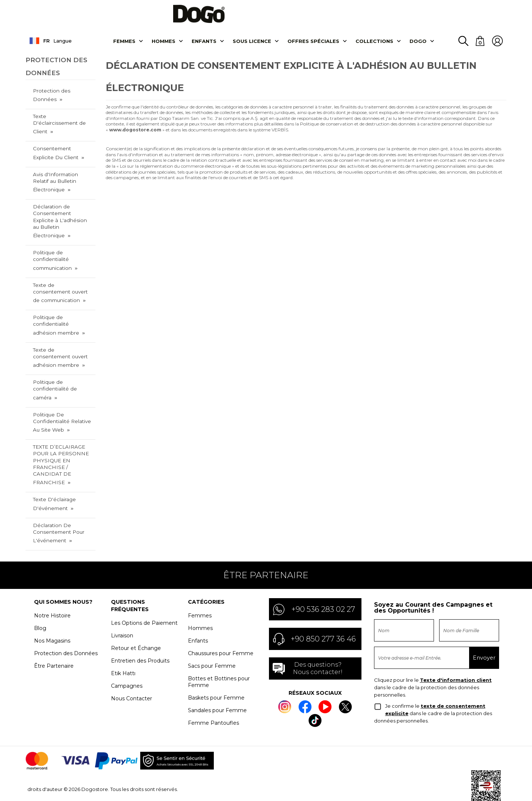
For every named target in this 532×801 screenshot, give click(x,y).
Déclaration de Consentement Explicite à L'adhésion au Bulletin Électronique (62, 212)
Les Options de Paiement (144, 595)
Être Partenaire (54, 638)
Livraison (122, 607)
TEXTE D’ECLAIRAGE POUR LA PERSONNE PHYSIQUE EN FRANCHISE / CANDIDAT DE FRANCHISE (62, 442)
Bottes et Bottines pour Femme (219, 654)
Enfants (204, 46)
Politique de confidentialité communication (52, 247)
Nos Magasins (52, 613)
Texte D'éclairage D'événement (54, 477)
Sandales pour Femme (217, 682)
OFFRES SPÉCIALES (313, 46)
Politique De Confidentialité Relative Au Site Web (61, 404)
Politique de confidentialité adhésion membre (62, 310)
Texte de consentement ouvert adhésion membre (62, 341)
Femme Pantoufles (213, 695)
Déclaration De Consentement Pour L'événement (58, 505)
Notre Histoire (52, 587)
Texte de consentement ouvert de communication (62, 278)
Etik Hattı (123, 645)
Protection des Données (51, 99)
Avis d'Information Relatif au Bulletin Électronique (62, 178)
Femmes (124, 46)
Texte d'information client (456, 652)
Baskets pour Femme (216, 670)
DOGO (418, 46)
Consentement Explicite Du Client (62, 149)
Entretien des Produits (140, 633)
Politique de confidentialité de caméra (54, 373)
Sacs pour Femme (212, 638)
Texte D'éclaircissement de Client (62, 124)
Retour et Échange (136, 620)
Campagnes (127, 658)
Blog (40, 600)
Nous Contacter (132, 670)
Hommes (164, 46)
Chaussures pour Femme (221, 625)
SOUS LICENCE (252, 46)
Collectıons (374, 46)
